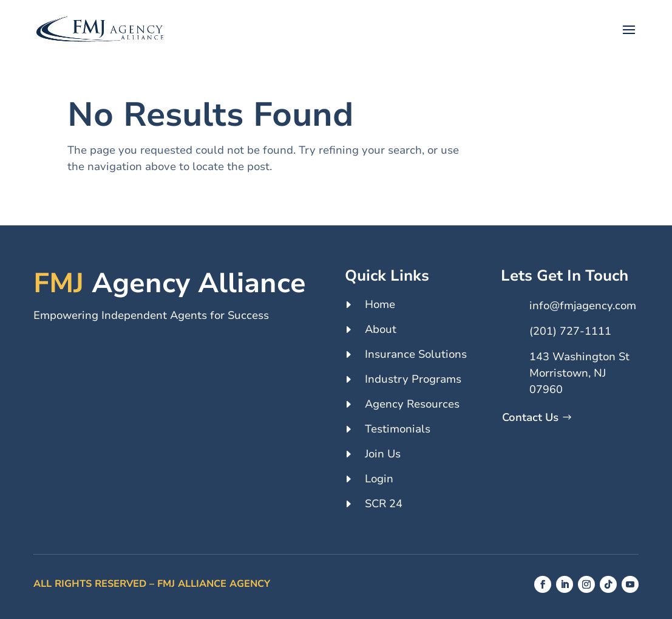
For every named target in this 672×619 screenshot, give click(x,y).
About (381, 329)
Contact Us (530, 417)
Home (380, 304)
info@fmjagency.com (583, 306)
